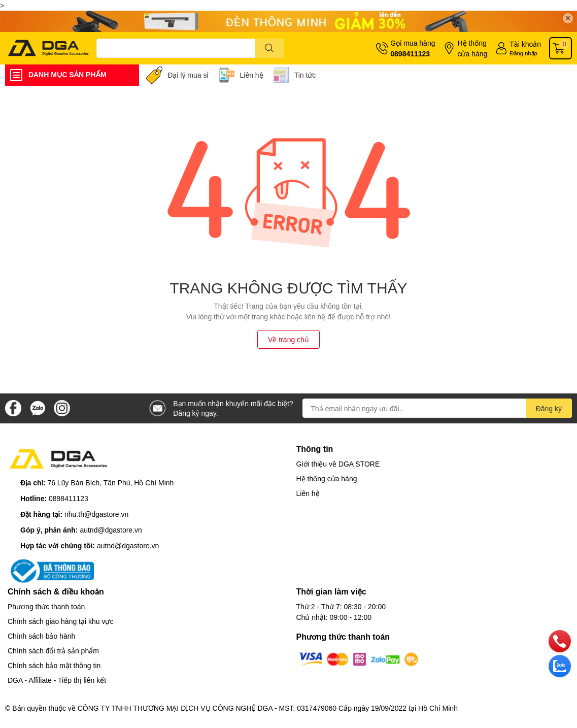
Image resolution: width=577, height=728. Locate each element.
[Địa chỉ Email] (437, 408)
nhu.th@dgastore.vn (96, 514)
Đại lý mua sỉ (188, 75)
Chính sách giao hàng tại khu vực (60, 621)
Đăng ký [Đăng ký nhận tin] (549, 408)
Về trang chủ (288, 339)
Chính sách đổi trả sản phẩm (53, 651)
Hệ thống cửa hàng (472, 48)
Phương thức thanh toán (46, 606)
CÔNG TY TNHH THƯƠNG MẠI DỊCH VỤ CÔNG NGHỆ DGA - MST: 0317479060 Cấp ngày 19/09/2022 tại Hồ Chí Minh (268, 708)
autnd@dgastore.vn (111, 530)
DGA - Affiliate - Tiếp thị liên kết (57, 680)
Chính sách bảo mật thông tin (54, 665)
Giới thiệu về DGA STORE (338, 464)
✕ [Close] (568, 18)
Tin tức (305, 75)
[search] (269, 48)
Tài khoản (525, 44)
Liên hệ (251, 75)
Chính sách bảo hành (41, 636)
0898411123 (410, 54)
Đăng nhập (523, 53)
